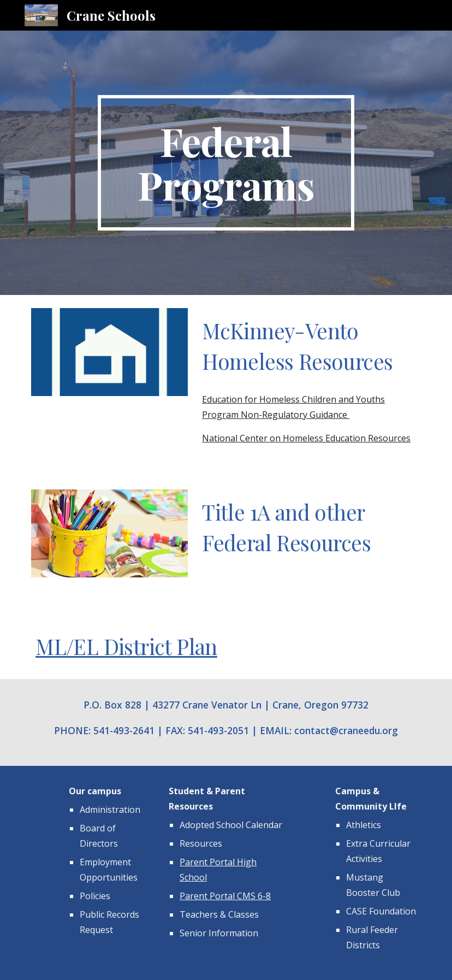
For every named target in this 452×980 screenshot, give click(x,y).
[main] (226, 163)
